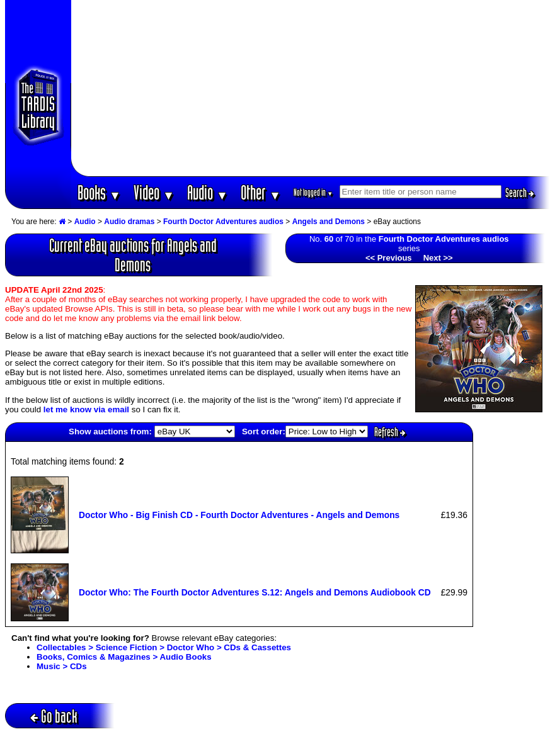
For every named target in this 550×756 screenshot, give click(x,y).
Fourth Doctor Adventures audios (223, 222)
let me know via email (86, 409)
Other (261, 192)
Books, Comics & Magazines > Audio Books (124, 657)
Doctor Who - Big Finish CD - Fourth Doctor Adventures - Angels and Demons (239, 515)
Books (99, 192)
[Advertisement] (310, 88)
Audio (208, 192)
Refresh (390, 432)
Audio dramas (129, 222)
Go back (54, 716)
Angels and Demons (329, 222)
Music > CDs (62, 666)
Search (520, 193)
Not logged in (313, 192)
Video (154, 192)
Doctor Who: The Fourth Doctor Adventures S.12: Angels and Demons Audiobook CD (255, 592)
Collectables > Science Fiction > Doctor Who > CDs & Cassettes (164, 647)
